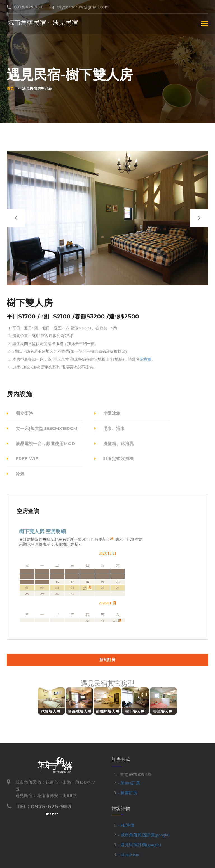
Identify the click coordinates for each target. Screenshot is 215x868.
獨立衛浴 (20, 413)
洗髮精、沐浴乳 (114, 444)
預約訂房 (107, 660)
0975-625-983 (24, 7)
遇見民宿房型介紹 (37, 88)
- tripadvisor (129, 855)
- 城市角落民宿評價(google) (144, 835)
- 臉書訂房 (128, 793)
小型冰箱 (107, 413)
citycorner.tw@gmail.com (79, 7)
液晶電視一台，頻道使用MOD (41, 444)
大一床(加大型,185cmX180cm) (43, 428)
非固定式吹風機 (114, 459)
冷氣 (16, 474)
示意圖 (146, 359)
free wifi (23, 459)
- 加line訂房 (129, 783)
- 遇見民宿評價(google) (139, 845)
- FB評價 (126, 825)
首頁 (10, 88)
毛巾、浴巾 (110, 428)
